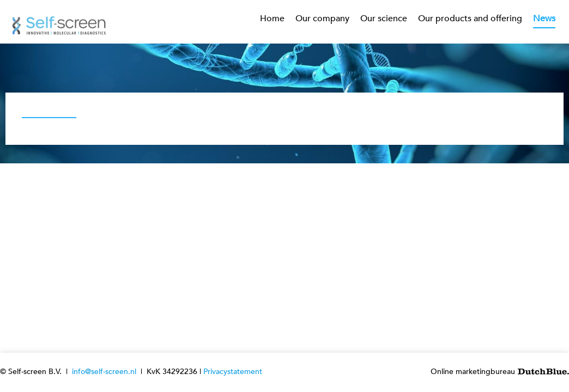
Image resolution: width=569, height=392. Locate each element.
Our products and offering (470, 19)
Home (272, 19)
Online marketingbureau (500, 372)
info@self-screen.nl (104, 372)
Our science (384, 19)
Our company (322, 19)
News (544, 19)
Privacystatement (233, 372)
